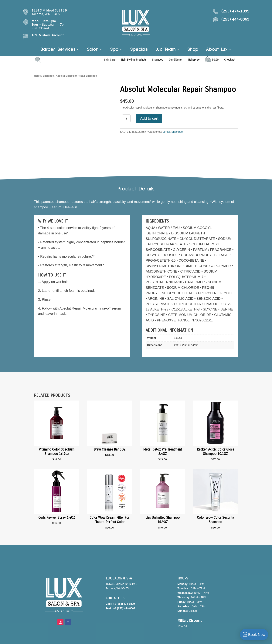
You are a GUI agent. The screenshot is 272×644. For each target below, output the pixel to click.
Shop (193, 50)
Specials (139, 50)
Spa (114, 50)
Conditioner (176, 60)
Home (37, 76)
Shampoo (158, 60)
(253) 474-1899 (235, 11)
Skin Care (110, 60)
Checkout (230, 60)
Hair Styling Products (134, 60)
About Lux (217, 50)
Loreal (166, 132)
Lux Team (166, 50)
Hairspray (194, 60)
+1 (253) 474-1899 (124, 604)
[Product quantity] (126, 118)
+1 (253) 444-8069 (124, 608)
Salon (93, 50)
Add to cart (149, 118)
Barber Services (58, 50)
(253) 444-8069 (235, 20)
